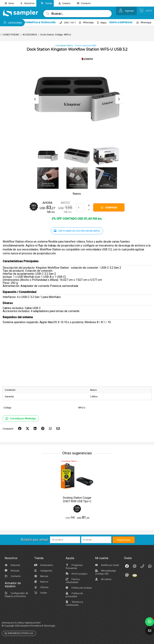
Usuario (63, 3)
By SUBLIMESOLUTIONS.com (19, 633)
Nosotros (26, 3)
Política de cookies (78, 588)
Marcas (41, 576)
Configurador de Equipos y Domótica (16, 595)
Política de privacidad (74, 595)
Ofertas (41, 587)
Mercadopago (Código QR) (105, 572)
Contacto (82, 3)
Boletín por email (107, 565)
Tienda (45, 3)
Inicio (8, 3)
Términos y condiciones (74, 603)
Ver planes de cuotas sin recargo (77, 231)
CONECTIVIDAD (11, 34)
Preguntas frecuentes (74, 567)
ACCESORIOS (30, 34)
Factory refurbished (72, 581)
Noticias (12, 571)
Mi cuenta (103, 579)
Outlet (40, 593)
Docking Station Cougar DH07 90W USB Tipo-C (77, 499)
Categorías (43, 571)
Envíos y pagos (76, 574)
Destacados (43, 565)
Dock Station (47, 34)
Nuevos (41, 582)
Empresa (12, 565)
